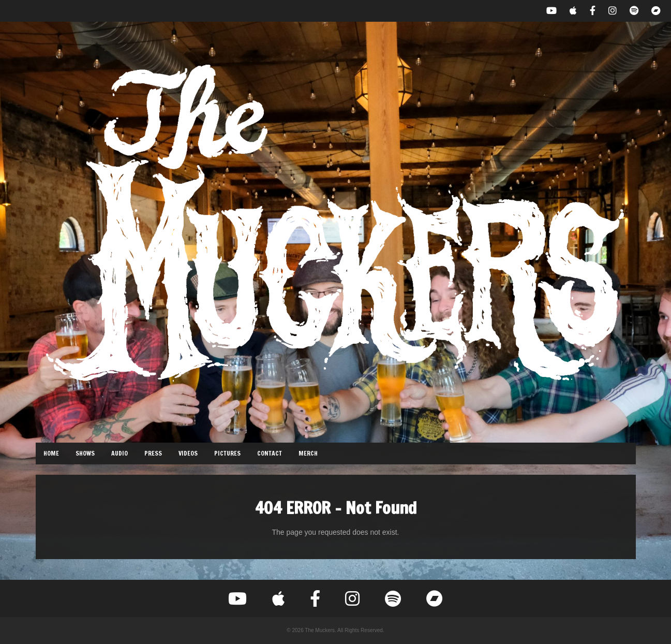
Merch (308, 453)
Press (153, 453)
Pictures (227, 453)
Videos (188, 453)
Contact (270, 453)
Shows (85, 453)
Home (51, 453)
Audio (120, 453)
